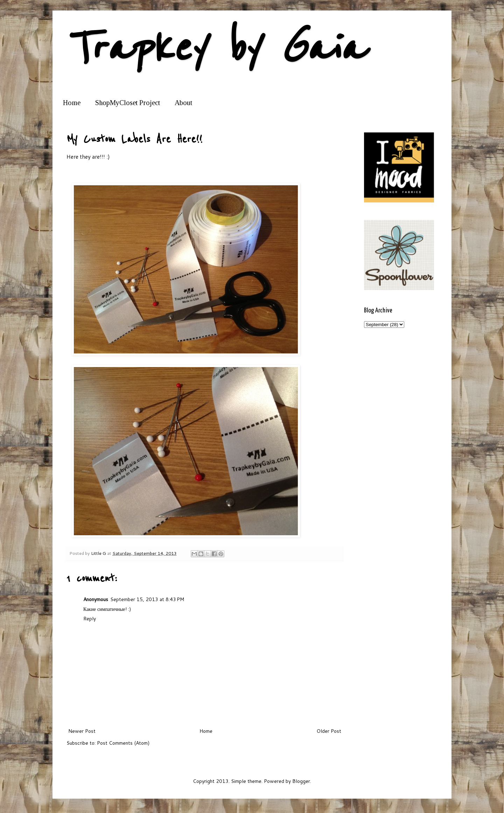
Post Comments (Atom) (123, 743)
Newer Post (82, 731)
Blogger (301, 781)
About (183, 103)
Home (72, 103)
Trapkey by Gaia (215, 48)
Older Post (329, 731)
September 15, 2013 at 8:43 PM (147, 599)
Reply (90, 619)
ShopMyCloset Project (128, 103)
